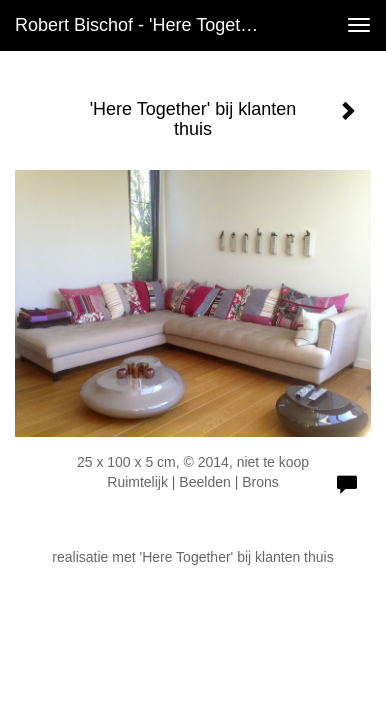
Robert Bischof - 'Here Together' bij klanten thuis (147, 25)
